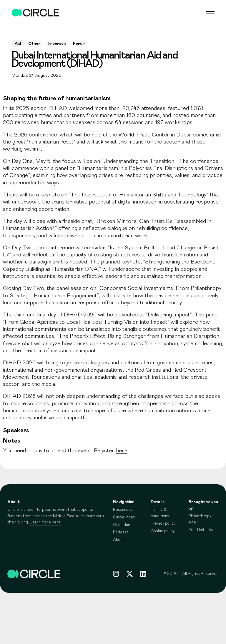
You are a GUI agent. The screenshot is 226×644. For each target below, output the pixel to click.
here (122, 451)
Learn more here (45, 522)
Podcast (121, 532)
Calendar (121, 525)
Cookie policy (163, 531)
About (119, 540)
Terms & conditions (160, 513)
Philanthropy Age (200, 519)
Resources (123, 510)
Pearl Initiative (201, 530)
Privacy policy (163, 523)
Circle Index (124, 517)
